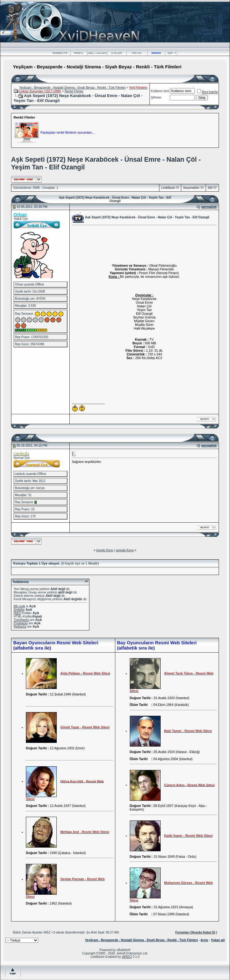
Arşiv (204, 940)
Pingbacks (21, 623)
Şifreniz (156, 97)
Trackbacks (21, 620)
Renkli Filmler (74, 91)
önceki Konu (105, 550)
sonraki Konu (125, 550)
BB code (19, 606)
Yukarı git (218, 940)
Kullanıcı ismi (160, 91)
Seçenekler (191, 188)
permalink (209, 207)
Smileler (19, 610)
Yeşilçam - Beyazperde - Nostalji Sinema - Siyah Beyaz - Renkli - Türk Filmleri (72, 88)
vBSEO (127, 957)
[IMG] (17, 613)
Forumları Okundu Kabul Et (195, 932)
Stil (210, 188)
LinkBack (168, 188)
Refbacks (20, 627)
